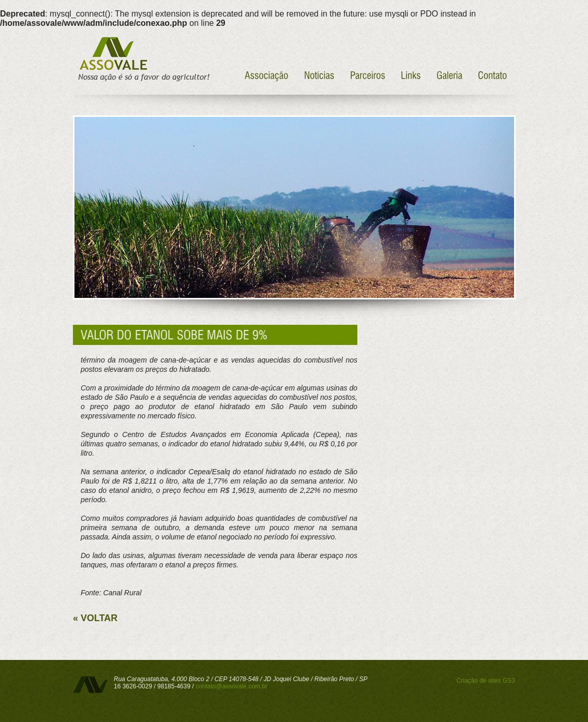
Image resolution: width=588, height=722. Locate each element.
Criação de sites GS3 (486, 681)
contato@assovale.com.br (231, 686)
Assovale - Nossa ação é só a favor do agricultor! (142, 59)
